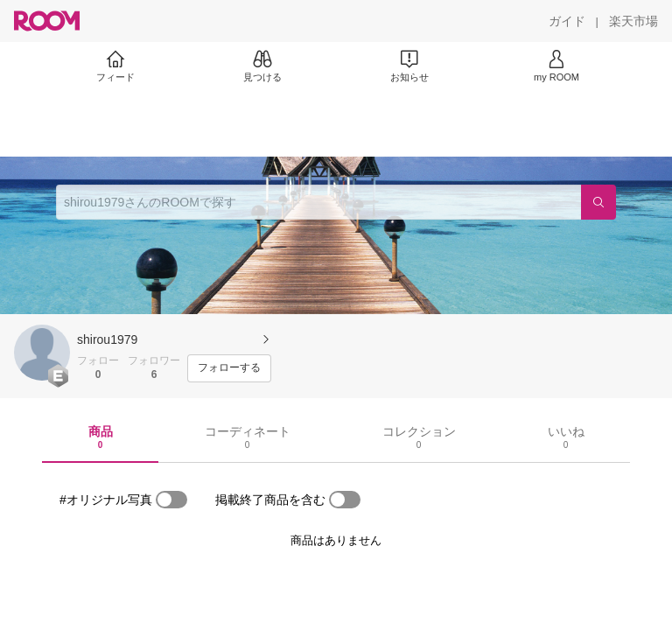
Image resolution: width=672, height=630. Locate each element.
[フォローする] (229, 368)
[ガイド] (567, 21)
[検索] (598, 202)
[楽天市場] (633, 21)
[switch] (171, 500)
